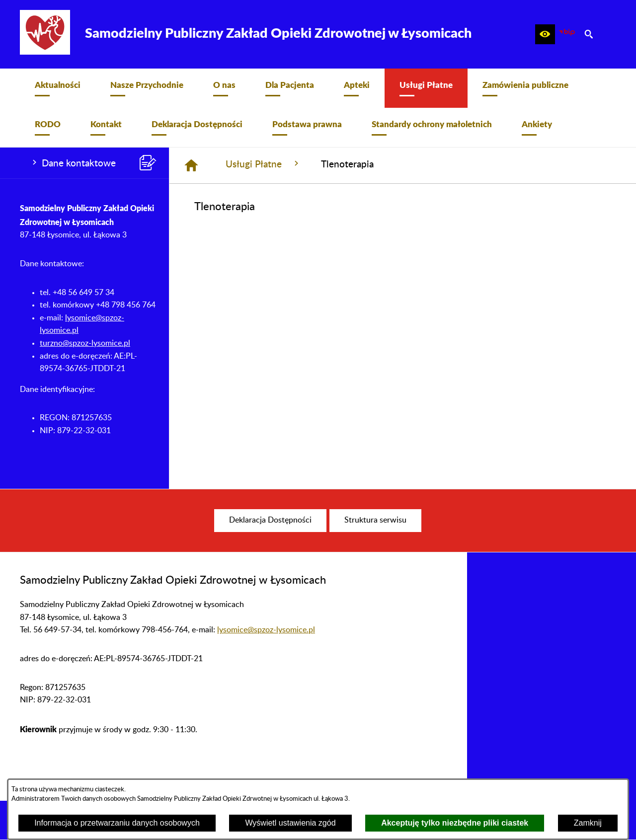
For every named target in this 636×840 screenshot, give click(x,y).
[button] (545, 34)
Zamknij (588, 823)
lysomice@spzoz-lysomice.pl (266, 630)
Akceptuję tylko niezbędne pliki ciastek (455, 823)
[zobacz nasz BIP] (567, 34)
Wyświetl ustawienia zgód (290, 823)
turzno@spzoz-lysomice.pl (85, 343)
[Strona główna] (191, 165)
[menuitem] (58, 88)
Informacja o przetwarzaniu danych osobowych (117, 823)
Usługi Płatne (263, 164)
